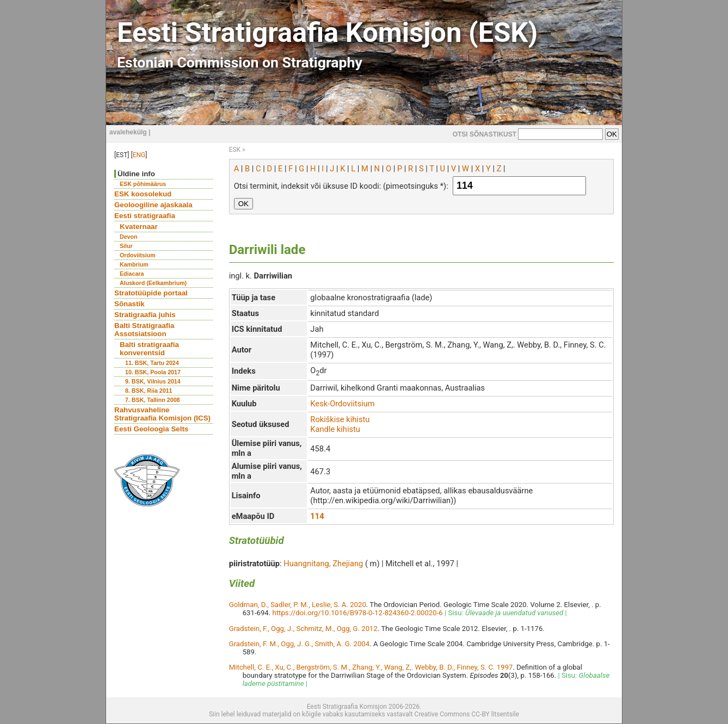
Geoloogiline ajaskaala (153, 205)
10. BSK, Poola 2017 (153, 372)
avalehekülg (128, 132)
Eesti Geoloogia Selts (151, 429)
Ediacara (132, 274)
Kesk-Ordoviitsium (342, 404)
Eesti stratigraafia (145, 216)
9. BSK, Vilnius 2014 (153, 381)
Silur (126, 246)
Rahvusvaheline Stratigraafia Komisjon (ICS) (162, 414)
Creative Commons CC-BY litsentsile (467, 714)
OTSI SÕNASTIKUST (485, 134)
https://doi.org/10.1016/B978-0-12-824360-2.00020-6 (358, 613)
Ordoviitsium (138, 255)
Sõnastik (129, 304)
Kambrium (134, 264)
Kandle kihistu (335, 429)
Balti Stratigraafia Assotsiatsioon (144, 330)
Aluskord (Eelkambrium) (153, 283)
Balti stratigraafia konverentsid (149, 349)
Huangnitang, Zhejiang (323, 564)
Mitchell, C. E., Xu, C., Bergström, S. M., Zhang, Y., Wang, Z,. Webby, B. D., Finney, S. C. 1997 (371, 667)
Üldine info (136, 174)
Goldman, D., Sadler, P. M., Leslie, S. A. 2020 (298, 605)
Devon (129, 237)
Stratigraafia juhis (145, 315)
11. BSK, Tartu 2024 (152, 363)
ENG (139, 155)
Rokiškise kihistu (340, 419)
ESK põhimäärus (143, 184)
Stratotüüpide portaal (151, 293)
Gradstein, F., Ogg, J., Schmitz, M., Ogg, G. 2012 (303, 629)
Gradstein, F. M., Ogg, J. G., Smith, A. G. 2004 (300, 644)
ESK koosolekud (143, 194)
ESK (235, 150)
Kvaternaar (139, 227)
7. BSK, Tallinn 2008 (152, 400)
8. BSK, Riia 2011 (149, 391)
